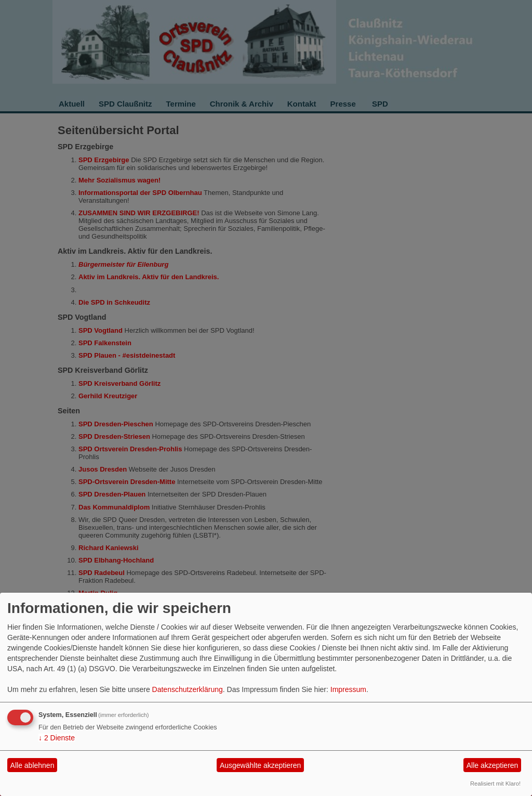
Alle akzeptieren (493, 765)
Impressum (348, 689)
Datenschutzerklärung (188, 689)
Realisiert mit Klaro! (495, 784)
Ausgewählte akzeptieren (260, 765)
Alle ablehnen (32, 765)
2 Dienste (57, 738)
